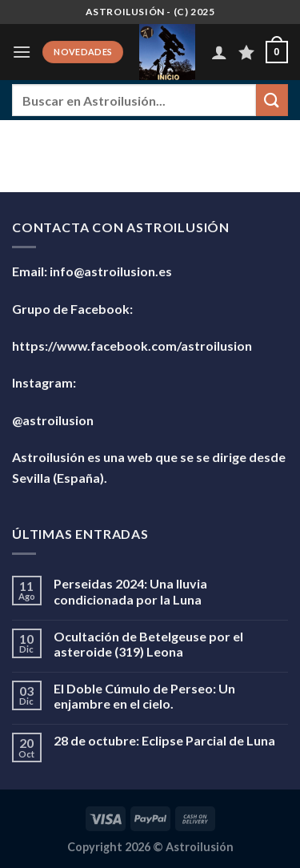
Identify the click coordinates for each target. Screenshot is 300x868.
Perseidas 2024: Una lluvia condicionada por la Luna (130, 591)
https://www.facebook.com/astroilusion (132, 346)
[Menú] (22, 52)
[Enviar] (272, 100)
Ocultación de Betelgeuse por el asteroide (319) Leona (148, 644)
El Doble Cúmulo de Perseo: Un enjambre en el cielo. (144, 696)
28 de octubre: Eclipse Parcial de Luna (164, 740)
